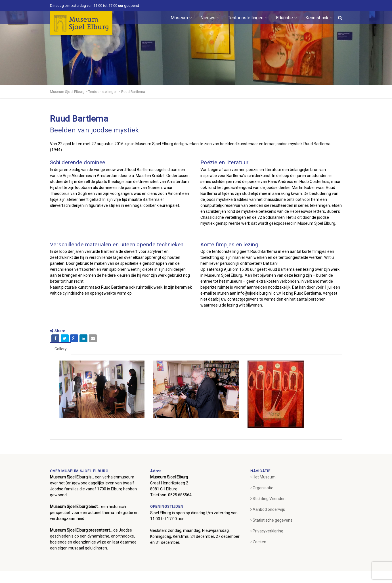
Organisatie (262, 488)
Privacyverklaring (267, 531)
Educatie (286, 18)
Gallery (61, 349)
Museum (181, 18)
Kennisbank (319, 18)
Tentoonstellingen (248, 18)
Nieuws (210, 18)
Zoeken (258, 542)
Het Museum (263, 477)
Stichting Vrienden (268, 499)
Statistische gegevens (271, 520)
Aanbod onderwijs (268, 509)
